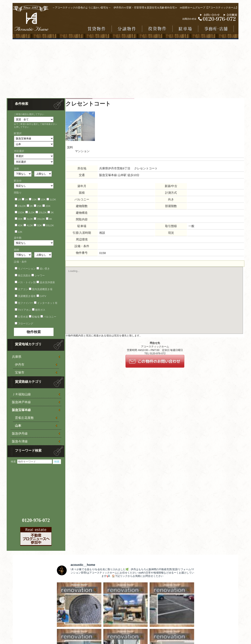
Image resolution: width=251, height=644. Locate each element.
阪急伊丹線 (20, 433)
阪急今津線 (20, 441)
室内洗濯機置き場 (42, 289)
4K (51, 219)
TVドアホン (25, 310)
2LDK (32, 212)
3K (52, 212)
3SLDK (41, 219)
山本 (18, 426)
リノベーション (27, 269)
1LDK (53, 200)
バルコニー (50, 317)
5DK (39, 225)
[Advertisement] (125, 69)
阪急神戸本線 (21, 402)
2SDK (21, 212)
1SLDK (22, 206)
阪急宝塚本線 (21, 410)
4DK (20, 225)
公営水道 (23, 317)
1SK (34, 200)
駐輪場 (36, 317)
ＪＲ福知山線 (21, 394)
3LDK (30, 219)
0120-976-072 (36, 520)
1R (20, 200)
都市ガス (40, 310)
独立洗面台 (24, 275)
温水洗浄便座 (47, 282)
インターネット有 (47, 303)
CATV (43, 296)
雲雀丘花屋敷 (24, 418)
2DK (48, 206)
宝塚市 (20, 372)
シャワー (40, 275)
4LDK (30, 225)
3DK (20, 219)
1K (26, 200)
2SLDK (43, 212)
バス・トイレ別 (27, 282)
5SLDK (50, 225)
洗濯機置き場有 (27, 296)
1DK (43, 200)
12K (20, 232)
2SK (39, 206)
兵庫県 (17, 357)
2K (31, 206)
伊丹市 (20, 365)
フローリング (25, 324)
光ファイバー (25, 303)
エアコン (23, 289)
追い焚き (45, 269)
